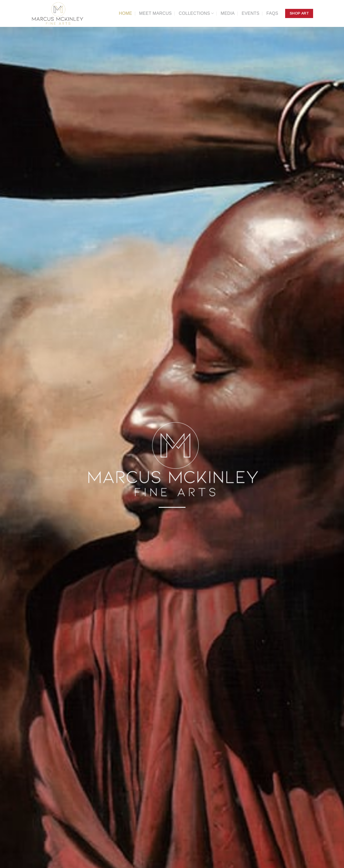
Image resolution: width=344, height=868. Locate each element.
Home (125, 13)
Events (250, 13)
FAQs (272, 13)
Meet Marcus (155, 13)
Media (228, 13)
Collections (196, 13)
